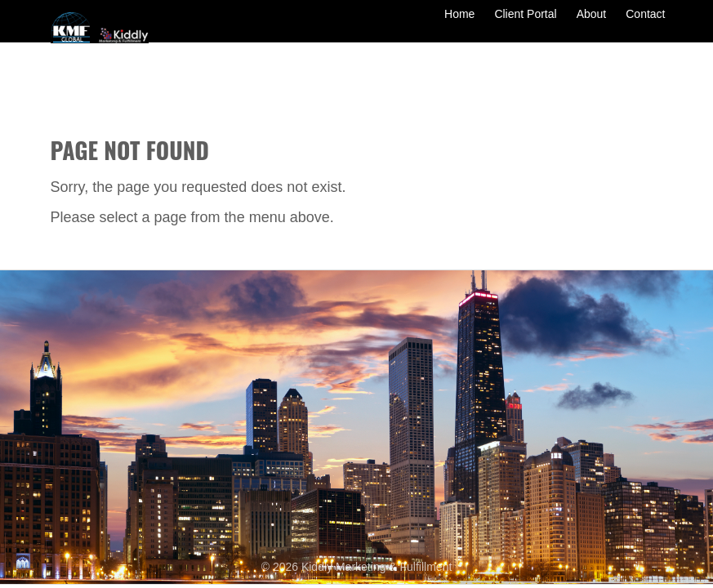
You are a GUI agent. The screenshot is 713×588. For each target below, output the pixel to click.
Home (459, 26)
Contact (645, 26)
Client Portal (525, 26)
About (592, 26)
